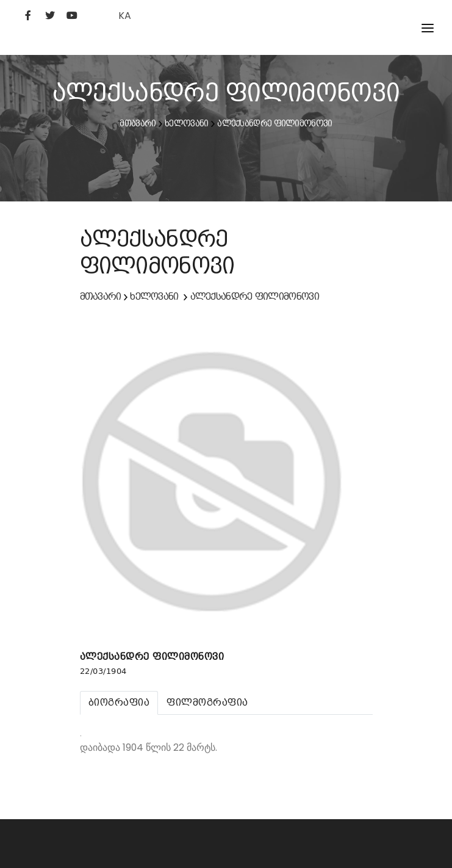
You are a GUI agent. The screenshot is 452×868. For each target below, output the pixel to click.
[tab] (119, 703)
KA (125, 16)
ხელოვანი (186, 123)
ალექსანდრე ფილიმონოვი (274, 123)
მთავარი (138, 123)
